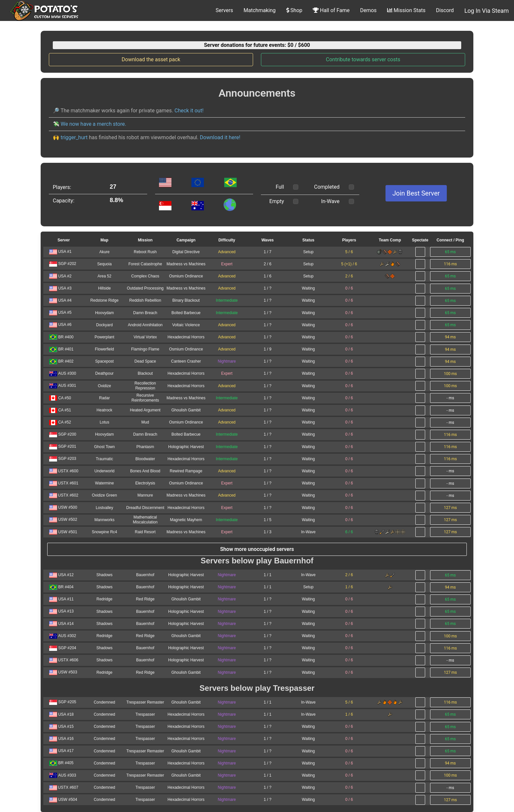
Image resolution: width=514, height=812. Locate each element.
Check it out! (189, 111)
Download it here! (220, 137)
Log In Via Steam (486, 11)
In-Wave (330, 201)
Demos (368, 10)
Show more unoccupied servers (257, 549)
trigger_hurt (74, 137)
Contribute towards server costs (363, 59)
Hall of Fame (331, 10)
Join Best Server (416, 193)
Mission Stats (406, 10)
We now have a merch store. (93, 124)
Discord (445, 10)
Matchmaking (260, 10)
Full (280, 187)
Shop (294, 10)
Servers (224, 10)
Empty (277, 201)
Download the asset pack (151, 59)
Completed (327, 187)
